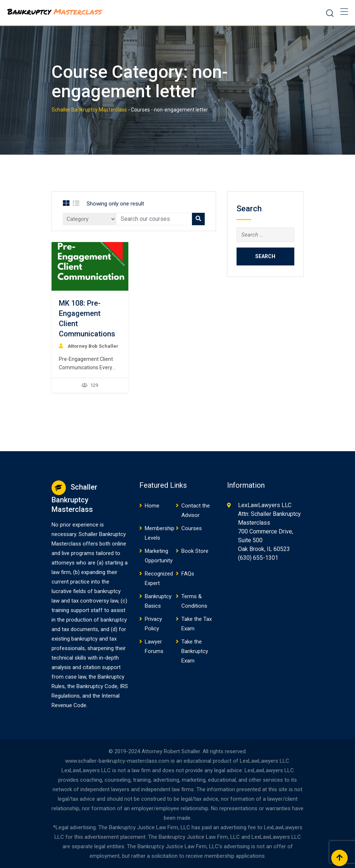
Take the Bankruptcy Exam (195, 651)
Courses (192, 528)
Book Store (195, 551)
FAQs (188, 574)
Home (152, 506)
